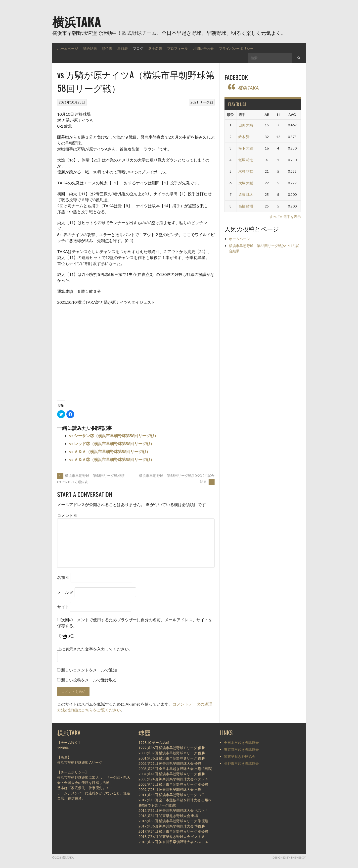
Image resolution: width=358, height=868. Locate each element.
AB (267, 115)
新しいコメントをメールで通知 (89, 670)
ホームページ (68, 48)
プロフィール (178, 48)
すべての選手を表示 (285, 217)
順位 (230, 115)
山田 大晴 (246, 125)
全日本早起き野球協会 (241, 742)
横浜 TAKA (248, 88)
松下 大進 (246, 148)
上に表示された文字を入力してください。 (95, 649)
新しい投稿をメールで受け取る (89, 680)
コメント (67, 515)
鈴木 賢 (244, 137)
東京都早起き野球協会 (241, 749)
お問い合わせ (203, 48)
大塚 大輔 (246, 183)
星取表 (123, 48)
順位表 (107, 48)
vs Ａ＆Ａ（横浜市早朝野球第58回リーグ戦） (110, 451)
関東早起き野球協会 (240, 756)
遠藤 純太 (246, 194)
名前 (64, 577)
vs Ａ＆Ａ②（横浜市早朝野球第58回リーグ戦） (112, 459)
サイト (63, 607)
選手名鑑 (155, 48)
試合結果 (90, 48)
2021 (194, 102)
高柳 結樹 (246, 206)
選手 (242, 115)
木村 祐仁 (246, 171)
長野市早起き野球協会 (241, 763)
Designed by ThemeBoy (289, 857)
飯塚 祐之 (246, 160)
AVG (292, 115)
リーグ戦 (206, 102)
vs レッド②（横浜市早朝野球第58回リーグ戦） (112, 443)
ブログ (138, 48)
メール (66, 592)
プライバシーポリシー (236, 48)
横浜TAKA (77, 21)
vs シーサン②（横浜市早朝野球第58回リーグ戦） (114, 435)
